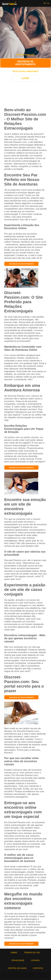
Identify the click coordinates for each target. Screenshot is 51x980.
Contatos (38, 968)
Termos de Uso (32, 953)
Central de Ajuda (17, 968)
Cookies (35, 960)
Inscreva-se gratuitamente (26, 63)
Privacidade (18, 960)
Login (25, 78)
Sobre (14, 953)
